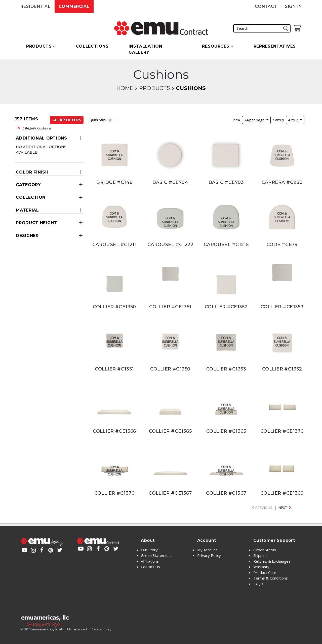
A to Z (294, 120)
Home (125, 88)
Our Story (149, 550)
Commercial (74, 6)
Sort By (278, 120)
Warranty (261, 567)
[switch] (112, 120)
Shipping (260, 555)
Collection (31, 197)
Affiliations (150, 561)
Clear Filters (67, 120)
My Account (207, 550)
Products (154, 88)
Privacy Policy (209, 555)
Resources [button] (216, 46)
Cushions (37, 128)
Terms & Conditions (271, 578)
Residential (35, 6)
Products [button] (39, 46)
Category (28, 185)
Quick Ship (98, 120)
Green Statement (156, 555)
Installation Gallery (145, 49)
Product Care (265, 572)
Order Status (265, 550)
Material (27, 210)
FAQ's (258, 584)
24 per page (255, 120)
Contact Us (150, 567)
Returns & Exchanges (272, 561)
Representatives (275, 46)
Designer (27, 236)
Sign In (293, 6)
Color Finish (32, 172)
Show (236, 120)
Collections (92, 46)
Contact (266, 6)
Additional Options (42, 138)
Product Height (36, 223)
